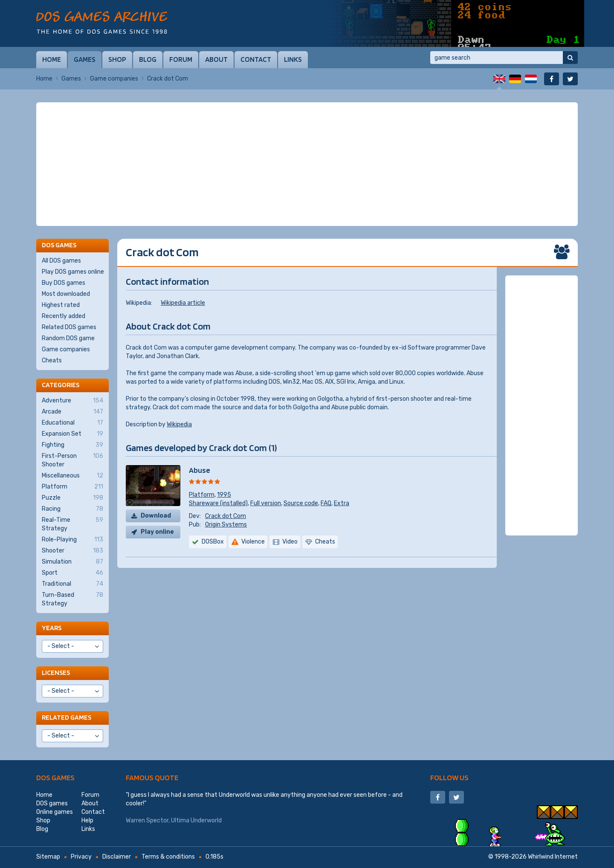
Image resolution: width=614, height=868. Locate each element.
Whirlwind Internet (553, 857)
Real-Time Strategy (72, 524)
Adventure (72, 401)
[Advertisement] (307, 164)
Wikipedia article (183, 303)
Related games (67, 717)
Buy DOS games (64, 283)
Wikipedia (179, 424)
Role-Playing (72, 540)
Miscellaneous (72, 476)
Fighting (72, 445)
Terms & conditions (168, 857)
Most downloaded (66, 294)
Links (293, 59)
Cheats (52, 360)
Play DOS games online (73, 272)
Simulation (72, 562)
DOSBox (213, 542)
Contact (256, 59)
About (216, 59)
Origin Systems (226, 525)
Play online (157, 532)
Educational (72, 423)
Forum (181, 59)
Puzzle (72, 498)
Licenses (56, 673)
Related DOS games (69, 327)
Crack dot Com (226, 516)
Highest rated (61, 305)
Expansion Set (72, 434)
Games (85, 59)
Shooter (72, 551)
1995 (224, 495)
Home (52, 59)
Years (52, 628)
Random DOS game (68, 338)
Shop (117, 59)
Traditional (72, 584)
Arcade (72, 412)
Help (87, 820)
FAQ (326, 503)
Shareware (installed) (218, 503)
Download (156, 516)
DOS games (55, 777)
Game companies (114, 79)
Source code (301, 503)
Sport (72, 573)
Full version (266, 503)
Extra (342, 503)
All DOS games (61, 261)
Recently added (64, 316)
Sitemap (48, 857)
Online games (55, 812)
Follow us (449, 777)
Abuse (200, 470)
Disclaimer (117, 857)
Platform (202, 495)
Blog (148, 59)
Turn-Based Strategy (72, 599)
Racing (72, 509)
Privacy (81, 857)
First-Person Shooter (72, 460)
